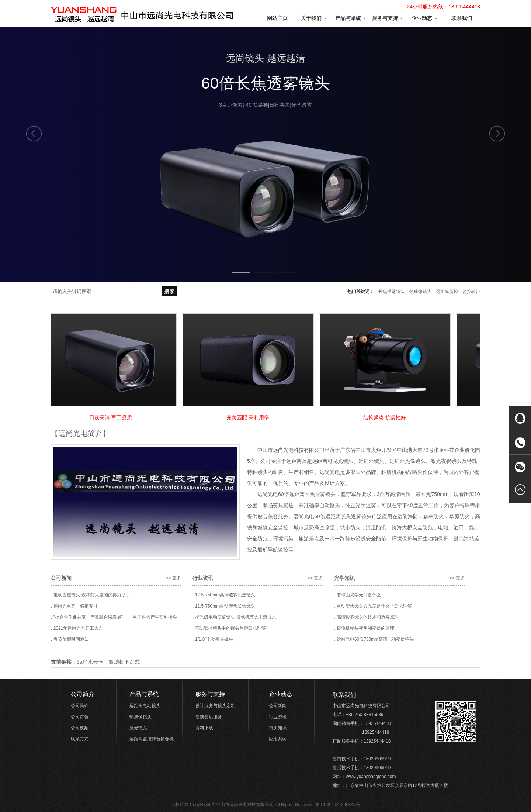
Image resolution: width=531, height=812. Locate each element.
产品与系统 (351, 18)
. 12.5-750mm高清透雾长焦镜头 (224, 595)
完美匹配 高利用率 (249, 417)
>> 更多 (173, 578)
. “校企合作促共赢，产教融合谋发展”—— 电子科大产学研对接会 (114, 617)
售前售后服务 (209, 717)
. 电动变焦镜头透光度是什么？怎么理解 (373, 606)
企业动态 (425, 18)
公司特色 (80, 717)
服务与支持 (388, 18)
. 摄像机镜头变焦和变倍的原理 (364, 628)
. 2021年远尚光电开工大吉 (77, 628)
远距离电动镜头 (145, 706)
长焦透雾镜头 (392, 292)
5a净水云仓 (90, 662)
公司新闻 (278, 706)
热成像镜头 (420, 292)
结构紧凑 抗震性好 (386, 417)
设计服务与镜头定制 (215, 706)
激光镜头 (138, 728)
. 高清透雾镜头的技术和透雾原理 (366, 617)
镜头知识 (278, 728)
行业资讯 (278, 717)
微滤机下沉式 (124, 662)
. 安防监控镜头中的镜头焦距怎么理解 (229, 628)
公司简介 (83, 694)
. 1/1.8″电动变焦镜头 (213, 639)
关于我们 (314, 18)
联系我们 (462, 18)
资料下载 (204, 728)
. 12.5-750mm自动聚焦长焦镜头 (224, 606)
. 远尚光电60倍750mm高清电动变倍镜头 (374, 639)
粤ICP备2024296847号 (338, 805)
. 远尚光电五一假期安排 (74, 606)
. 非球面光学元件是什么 (358, 595)
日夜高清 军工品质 (112, 417)
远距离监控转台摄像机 (152, 739)
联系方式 (80, 739)
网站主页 (277, 18)
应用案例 (278, 739)
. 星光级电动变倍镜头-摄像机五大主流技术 (234, 617)
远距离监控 (447, 292)
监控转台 (471, 292)
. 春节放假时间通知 (70, 639)
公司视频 (80, 728)
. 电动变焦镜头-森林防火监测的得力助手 (91, 595)
